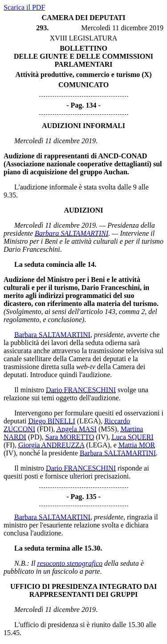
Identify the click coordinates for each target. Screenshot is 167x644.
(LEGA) (89, 421)
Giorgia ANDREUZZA (51, 445)
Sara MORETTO (70, 437)
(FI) (9, 445)
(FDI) (45, 429)
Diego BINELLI (52, 421)
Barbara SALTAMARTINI (71, 233)
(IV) (102, 437)
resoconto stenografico (70, 563)
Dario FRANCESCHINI (81, 390)
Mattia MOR (137, 445)
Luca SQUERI (133, 437)
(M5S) (108, 429)
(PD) (35, 437)
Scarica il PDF (24, 7)
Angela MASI (77, 429)
